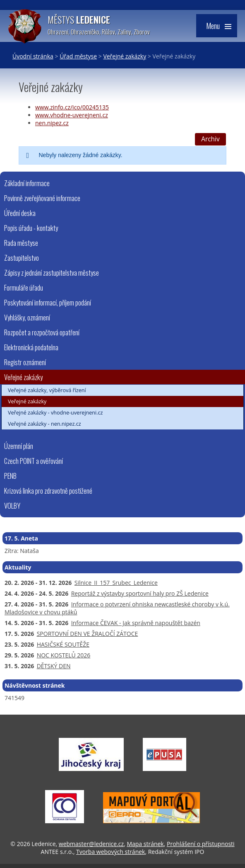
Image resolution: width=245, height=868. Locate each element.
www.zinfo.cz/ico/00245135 (72, 107)
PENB (10, 476)
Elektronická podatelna (31, 347)
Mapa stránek (145, 844)
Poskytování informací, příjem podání (48, 302)
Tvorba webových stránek (110, 852)
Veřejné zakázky (125, 56)
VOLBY (12, 506)
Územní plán (19, 446)
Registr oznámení (25, 362)
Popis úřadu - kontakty (31, 228)
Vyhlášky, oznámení (27, 317)
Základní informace (27, 183)
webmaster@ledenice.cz (91, 844)
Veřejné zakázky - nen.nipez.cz (44, 424)
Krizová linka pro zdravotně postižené (48, 491)
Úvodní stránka (33, 56)
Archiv (210, 139)
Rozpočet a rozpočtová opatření (42, 332)
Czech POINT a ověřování (34, 461)
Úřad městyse (78, 56)
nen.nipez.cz (52, 123)
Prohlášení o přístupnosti (201, 844)
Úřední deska (20, 213)
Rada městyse (21, 243)
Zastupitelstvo (22, 258)
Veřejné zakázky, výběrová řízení (47, 390)
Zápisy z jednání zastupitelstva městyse (52, 273)
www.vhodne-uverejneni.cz (72, 115)
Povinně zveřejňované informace (42, 198)
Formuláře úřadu (24, 287)
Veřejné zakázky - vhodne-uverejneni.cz (55, 413)
